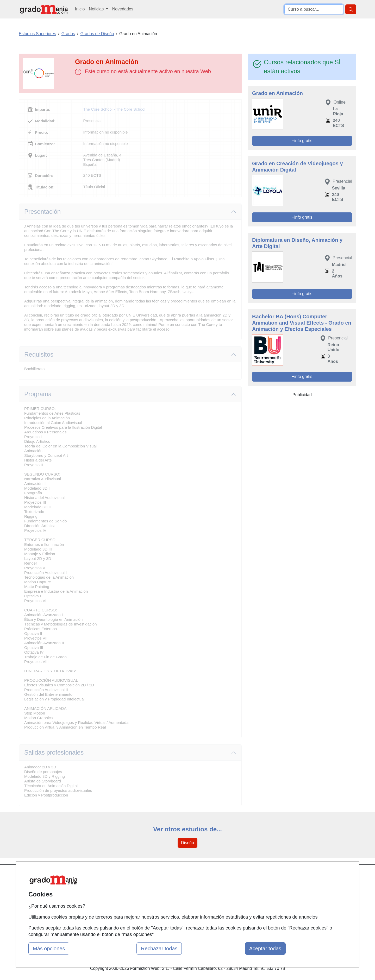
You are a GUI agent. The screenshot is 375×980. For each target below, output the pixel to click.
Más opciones (49, 949)
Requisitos (39, 354)
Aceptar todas (265, 949)
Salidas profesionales (54, 752)
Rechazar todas (159, 949)
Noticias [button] (97, 9)
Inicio (80, 9)
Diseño (187, 843)
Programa (38, 394)
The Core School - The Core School (114, 109)
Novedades (123, 9)
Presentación (42, 211)
